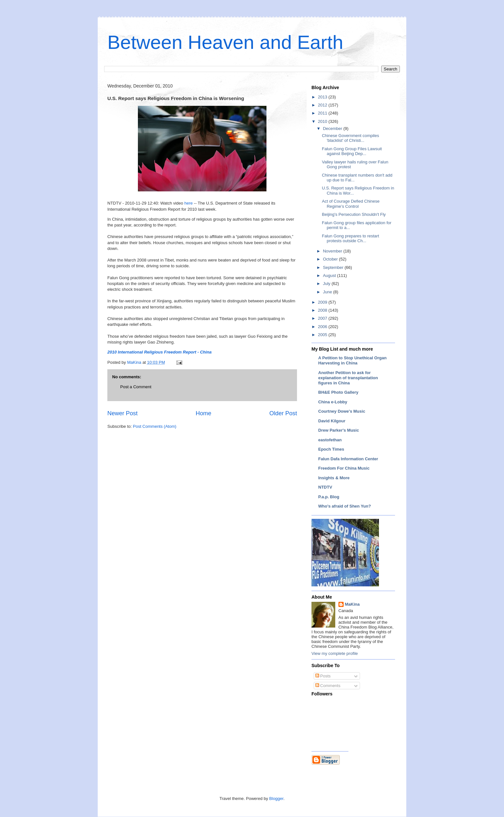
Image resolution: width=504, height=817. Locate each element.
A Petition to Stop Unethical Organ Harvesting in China (352, 360)
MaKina (352, 604)
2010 (323, 121)
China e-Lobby (333, 402)
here (189, 203)
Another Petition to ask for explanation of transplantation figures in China (348, 378)
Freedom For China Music (344, 468)
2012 (323, 105)
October (331, 259)
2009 (323, 302)
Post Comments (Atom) (155, 426)
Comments (328, 686)
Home (204, 413)
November (333, 251)
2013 (323, 97)
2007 (323, 318)
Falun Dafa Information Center (348, 459)
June (328, 292)
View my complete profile (335, 653)
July (327, 284)
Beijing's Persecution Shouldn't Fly (354, 214)
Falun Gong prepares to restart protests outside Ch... (350, 239)
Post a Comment (136, 387)
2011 (323, 113)
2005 (323, 335)
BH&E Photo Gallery (338, 392)
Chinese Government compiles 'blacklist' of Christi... (350, 138)
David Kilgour (332, 421)
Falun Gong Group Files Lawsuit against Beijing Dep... (352, 151)
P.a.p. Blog (329, 497)
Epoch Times (331, 449)
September (334, 267)
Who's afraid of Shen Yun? (345, 506)
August (330, 275)
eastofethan (330, 440)
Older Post (283, 413)
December (333, 129)
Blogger (276, 799)
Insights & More (334, 478)
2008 (323, 310)
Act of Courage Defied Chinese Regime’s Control (351, 204)
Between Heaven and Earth (225, 42)
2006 (323, 327)
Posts (323, 676)
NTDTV (325, 487)
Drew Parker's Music (339, 430)
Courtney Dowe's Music (342, 411)
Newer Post (122, 413)
